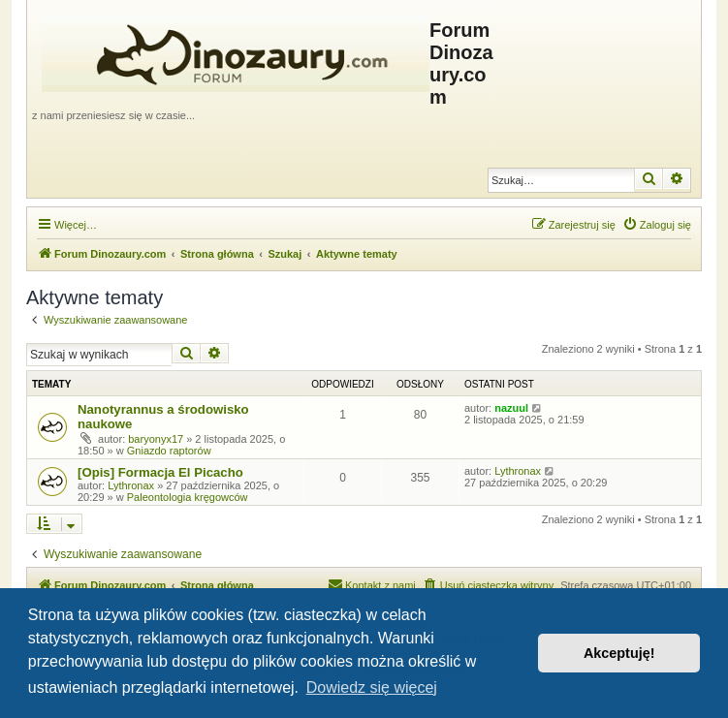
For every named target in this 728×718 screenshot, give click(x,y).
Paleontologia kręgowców (188, 497)
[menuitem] (657, 225)
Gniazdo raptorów (169, 451)
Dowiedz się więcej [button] (372, 687)
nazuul (511, 408)
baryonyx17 (156, 439)
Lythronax (131, 485)
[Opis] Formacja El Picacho (160, 472)
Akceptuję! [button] (619, 653)
